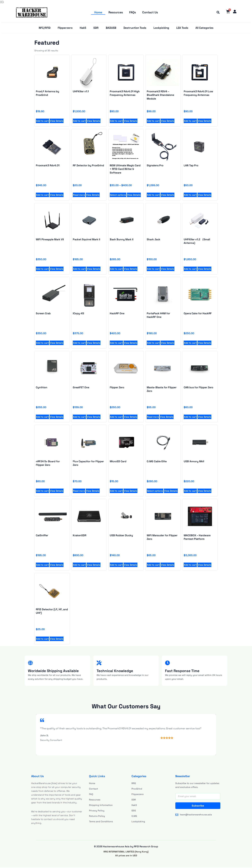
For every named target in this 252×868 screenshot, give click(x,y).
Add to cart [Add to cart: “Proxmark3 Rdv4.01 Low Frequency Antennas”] (190, 121)
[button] (218, 12)
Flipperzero (65, 28)
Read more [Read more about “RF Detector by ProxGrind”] (79, 195)
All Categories (204, 28)
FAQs (133, 12)
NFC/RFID (45, 28)
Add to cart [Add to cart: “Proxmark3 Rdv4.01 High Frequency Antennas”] (116, 121)
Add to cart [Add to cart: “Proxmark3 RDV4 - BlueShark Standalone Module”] (153, 121)
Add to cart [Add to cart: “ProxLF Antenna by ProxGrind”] (42, 121)
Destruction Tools (135, 28)
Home (98, 12)
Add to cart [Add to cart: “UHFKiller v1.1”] (79, 121)
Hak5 (83, 28)
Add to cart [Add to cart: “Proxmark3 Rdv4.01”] (42, 195)
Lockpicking (161, 28)
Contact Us (150, 12)
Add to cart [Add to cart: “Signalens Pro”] (153, 195)
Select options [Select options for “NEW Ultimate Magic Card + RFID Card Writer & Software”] (118, 195)
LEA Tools (182, 28)
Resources (116, 12)
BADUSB (111, 28)
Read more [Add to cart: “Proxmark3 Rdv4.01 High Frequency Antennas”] (153, 417)
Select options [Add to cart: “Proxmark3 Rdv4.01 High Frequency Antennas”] (155, 491)
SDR (96, 28)
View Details (57, 121)
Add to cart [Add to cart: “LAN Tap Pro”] (190, 195)
